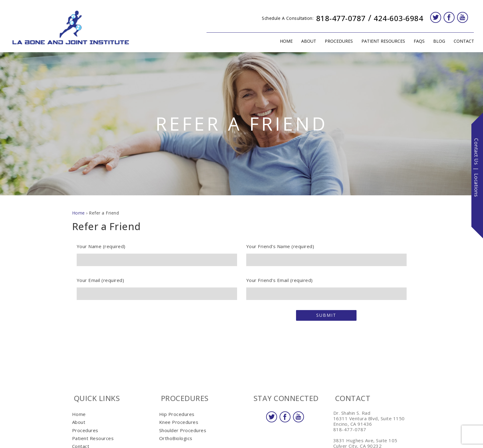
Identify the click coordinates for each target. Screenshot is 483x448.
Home (286, 41)
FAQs (419, 41)
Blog (439, 41)
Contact (462, 41)
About (307, 41)
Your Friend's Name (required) (326, 253)
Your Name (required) (157, 253)
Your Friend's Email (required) (326, 287)
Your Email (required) (157, 287)
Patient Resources (381, 41)
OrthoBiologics (176, 438)
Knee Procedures (179, 422)
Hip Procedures (177, 414)
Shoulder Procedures (183, 430)
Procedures (337, 41)
